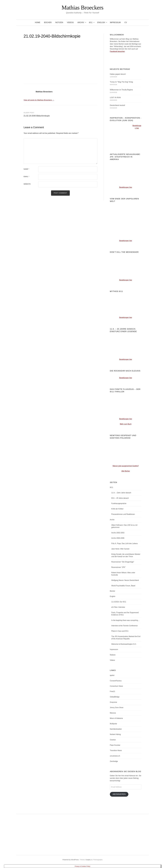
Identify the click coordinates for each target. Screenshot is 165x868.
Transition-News (116, 750)
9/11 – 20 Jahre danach (120, 498)
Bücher (48, 22)
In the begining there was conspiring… (125, 620)
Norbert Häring (115, 734)
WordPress (75, 860)
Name (26, 169)
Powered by (67, 860)
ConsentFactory (116, 681)
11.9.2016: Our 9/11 (119, 602)
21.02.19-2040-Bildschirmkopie (37, 116)
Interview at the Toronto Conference (124, 626)
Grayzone (113, 702)
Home (38, 22)
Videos (70, 22)
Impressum (115, 22)
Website (27, 184)
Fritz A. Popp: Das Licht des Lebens (124, 543)
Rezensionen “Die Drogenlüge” (123, 562)
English (101, 22)
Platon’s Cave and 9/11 (120, 631)
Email (26, 177)
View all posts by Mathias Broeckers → (39, 100)
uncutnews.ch (115, 756)
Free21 (112, 691)
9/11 (91, 22)
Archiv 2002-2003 (118, 533)
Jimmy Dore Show (117, 708)
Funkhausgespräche (119, 503)
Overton (113, 740)
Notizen (59, 22)
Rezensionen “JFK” (118, 567)
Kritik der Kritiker (117, 509)
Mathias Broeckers (82, 8)
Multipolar (113, 724)
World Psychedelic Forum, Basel (123, 586)
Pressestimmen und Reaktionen (123, 514)
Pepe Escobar (115, 745)
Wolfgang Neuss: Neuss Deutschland (125, 580)
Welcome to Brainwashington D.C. (124, 644)
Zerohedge (114, 761)
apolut (112, 675)
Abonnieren (119, 794)
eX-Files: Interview (118, 607)
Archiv (81, 22)
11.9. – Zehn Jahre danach (121, 493)
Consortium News (116, 686)
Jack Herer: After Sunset (120, 549)
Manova (113, 713)
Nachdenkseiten (116, 729)
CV (126, 22)
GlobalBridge (115, 697)
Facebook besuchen (117, 51)
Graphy (88, 860)
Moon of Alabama (116, 718)
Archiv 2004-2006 (118, 538)
